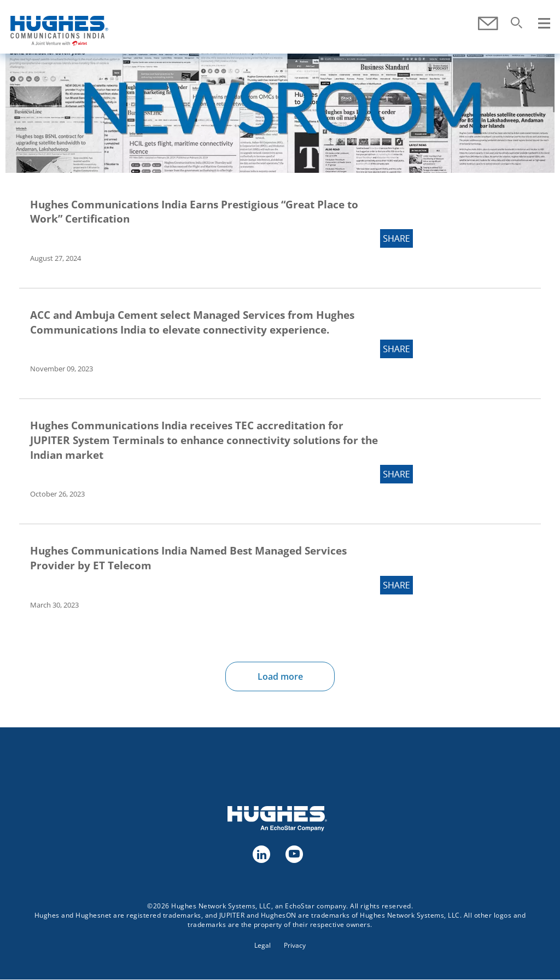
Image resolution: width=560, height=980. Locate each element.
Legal (262, 945)
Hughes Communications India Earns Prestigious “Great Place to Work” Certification (194, 212)
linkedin (261, 854)
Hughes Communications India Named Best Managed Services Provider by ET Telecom (188, 558)
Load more (280, 676)
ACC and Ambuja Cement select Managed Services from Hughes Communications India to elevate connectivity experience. (192, 322)
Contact (488, 24)
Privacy (295, 945)
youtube (294, 854)
